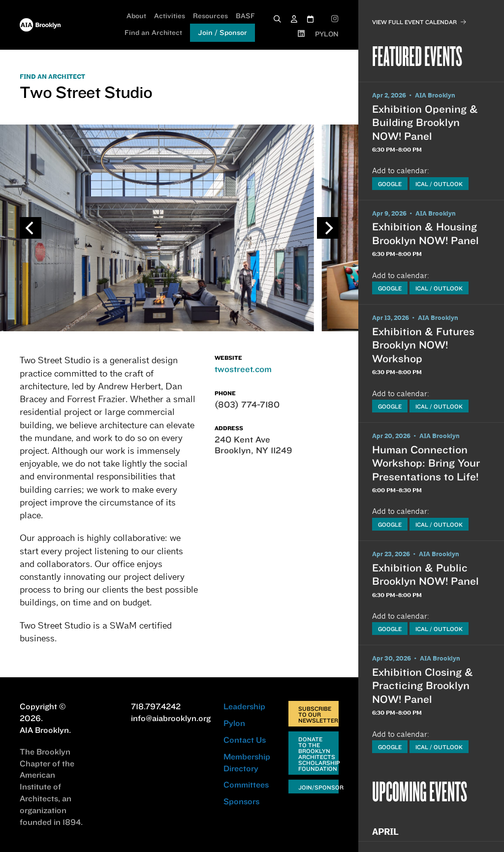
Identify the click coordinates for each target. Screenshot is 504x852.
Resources (210, 16)
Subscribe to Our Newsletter (318, 714)
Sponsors (241, 801)
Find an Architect (153, 32)
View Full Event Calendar (419, 22)
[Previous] (31, 228)
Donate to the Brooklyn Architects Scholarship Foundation (318, 754)
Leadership (244, 706)
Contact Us (245, 740)
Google (390, 184)
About (136, 16)
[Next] (328, 228)
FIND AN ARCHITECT (52, 77)
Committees (246, 785)
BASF (245, 16)
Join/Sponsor (318, 787)
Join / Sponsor (222, 32)
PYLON (327, 34)
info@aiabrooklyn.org (171, 718)
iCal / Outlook (439, 184)
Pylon (234, 723)
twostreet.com (243, 369)
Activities (170, 16)
